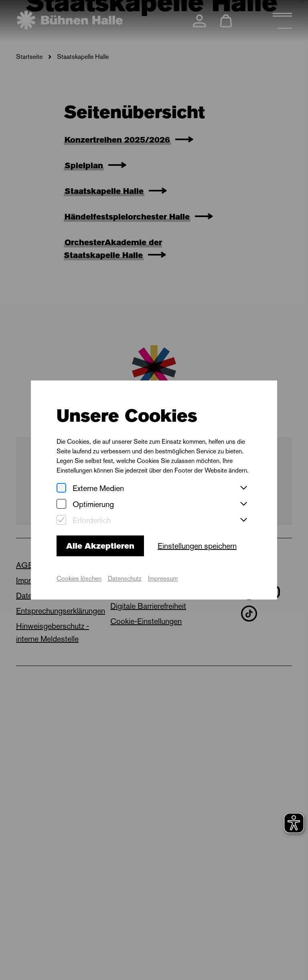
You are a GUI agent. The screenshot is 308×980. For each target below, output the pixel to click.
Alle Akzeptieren (100, 546)
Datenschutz (125, 579)
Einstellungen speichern (197, 546)
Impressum (163, 579)
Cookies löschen (79, 579)
